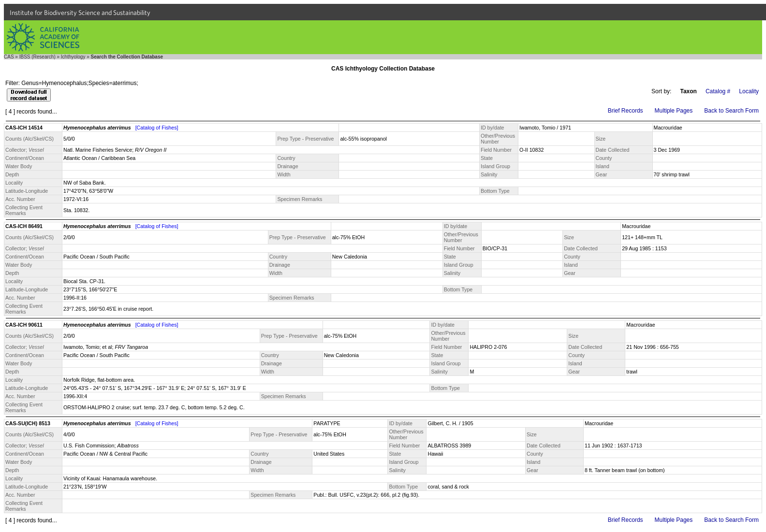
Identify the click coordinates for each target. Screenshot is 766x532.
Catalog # (718, 91)
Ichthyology (73, 57)
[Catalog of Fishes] (157, 128)
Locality (749, 91)
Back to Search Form (731, 111)
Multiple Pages (674, 111)
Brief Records (626, 111)
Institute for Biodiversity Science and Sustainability (80, 13)
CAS (9, 57)
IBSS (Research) (37, 57)
